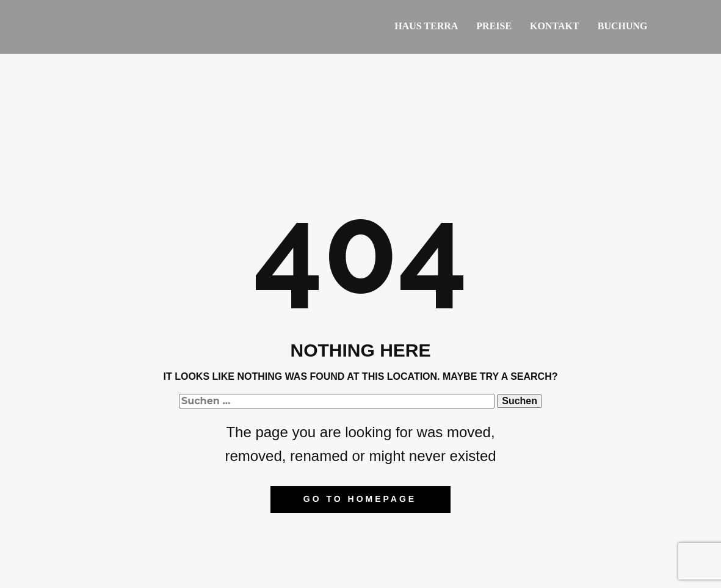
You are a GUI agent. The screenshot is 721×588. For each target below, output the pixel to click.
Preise (494, 26)
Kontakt (555, 26)
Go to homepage (360, 499)
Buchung (623, 26)
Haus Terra (426, 26)
